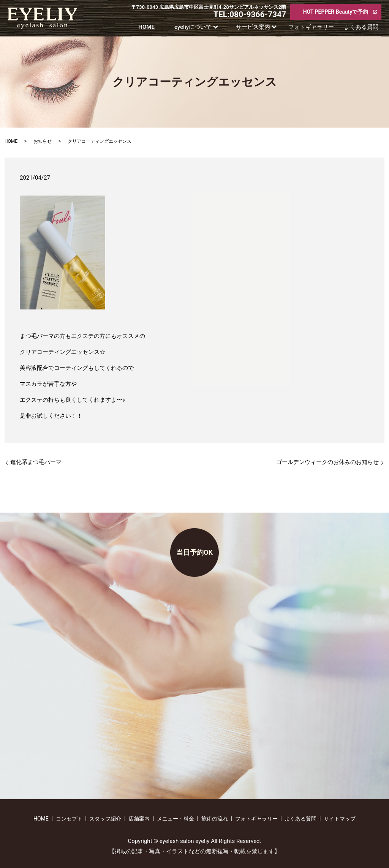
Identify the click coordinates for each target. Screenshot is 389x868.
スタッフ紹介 (105, 819)
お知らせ (43, 141)
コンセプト (69, 819)
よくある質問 (364, 28)
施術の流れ (215, 819)
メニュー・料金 (176, 819)
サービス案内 (256, 28)
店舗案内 (139, 819)
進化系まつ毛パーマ (47, 462)
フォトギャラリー (316, 28)
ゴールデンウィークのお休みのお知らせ (327, 462)
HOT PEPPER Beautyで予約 (336, 12)
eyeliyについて (194, 28)
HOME (145, 28)
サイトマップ (340, 819)
